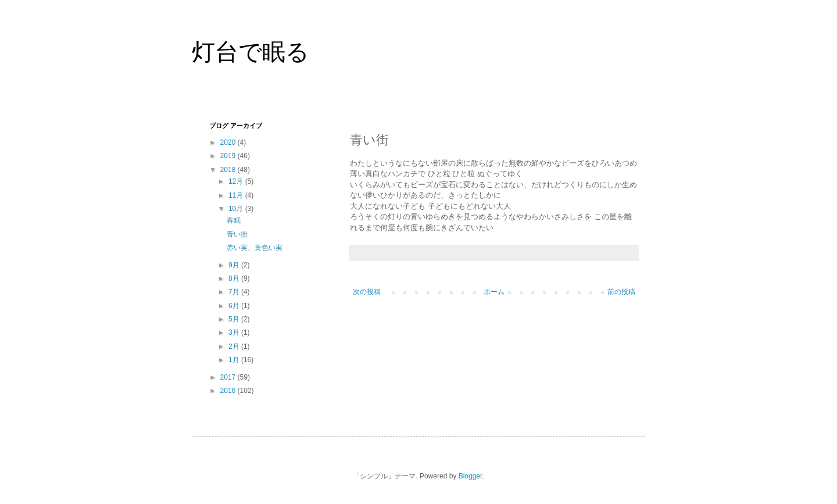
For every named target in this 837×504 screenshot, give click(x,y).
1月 (235, 360)
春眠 (234, 220)
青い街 (237, 234)
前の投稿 (621, 292)
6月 (235, 306)
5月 (235, 319)
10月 (237, 209)
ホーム (494, 292)
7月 (235, 292)
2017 (229, 377)
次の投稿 (367, 292)
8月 (235, 278)
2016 (229, 391)
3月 (235, 333)
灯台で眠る (251, 52)
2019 (229, 156)
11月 (237, 195)
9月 (235, 265)
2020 (229, 142)
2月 (235, 346)
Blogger (471, 476)
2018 (229, 170)
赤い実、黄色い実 (255, 248)
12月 (237, 181)
